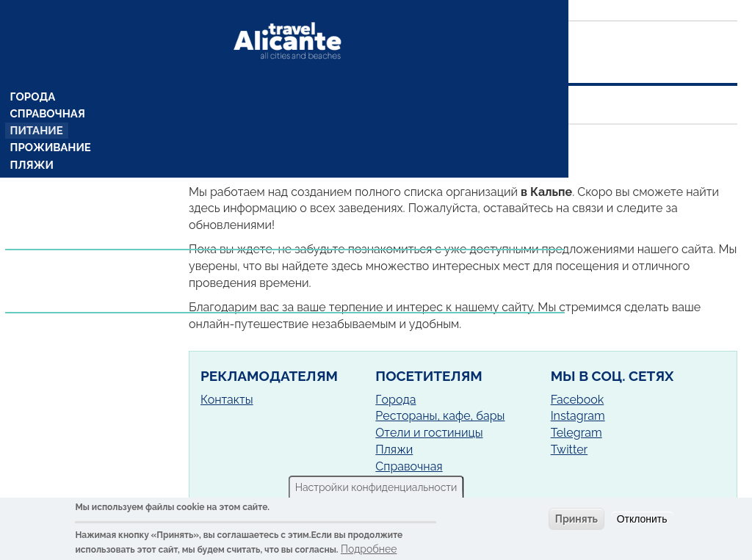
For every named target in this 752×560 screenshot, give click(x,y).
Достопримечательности (87, 158)
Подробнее (369, 549)
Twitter (570, 450)
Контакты (227, 400)
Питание (37, 105)
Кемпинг (37, 175)
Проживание (50, 123)
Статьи (33, 257)
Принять (576, 519)
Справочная (47, 87)
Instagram (578, 416)
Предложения (54, 240)
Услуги (33, 274)
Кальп (325, 143)
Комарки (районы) (64, 193)
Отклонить (642, 519)
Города (33, 70)
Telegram (576, 433)
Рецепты (37, 211)
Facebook (578, 400)
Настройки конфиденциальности (376, 487)
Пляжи (32, 140)
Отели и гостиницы (429, 433)
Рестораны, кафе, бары (440, 416)
